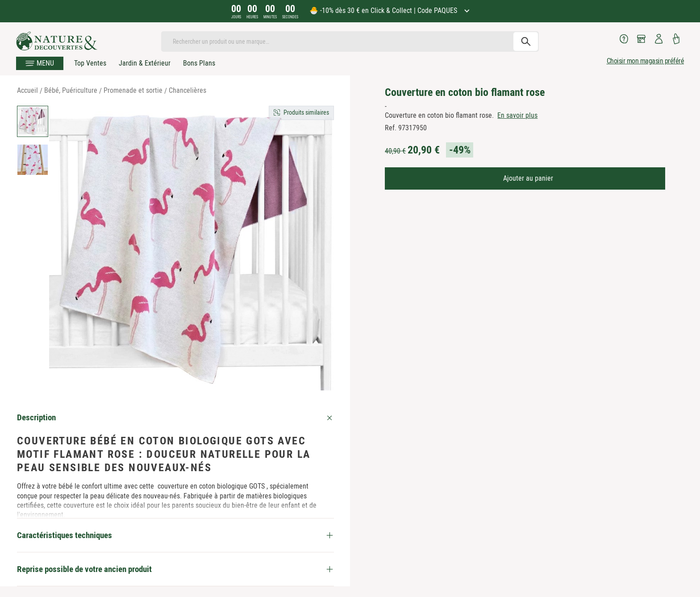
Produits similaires (306, 112)
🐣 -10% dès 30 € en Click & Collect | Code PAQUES (384, 10)
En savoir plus (517, 115)
